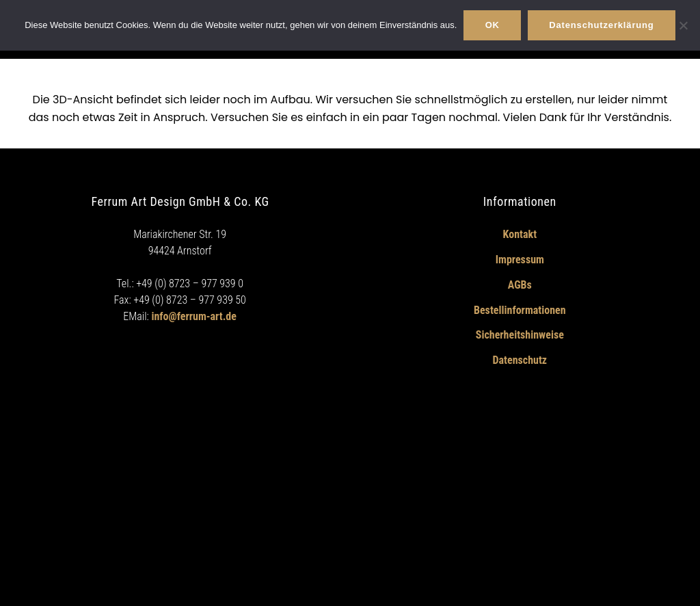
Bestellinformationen (520, 310)
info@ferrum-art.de (194, 316)
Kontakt (520, 234)
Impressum (520, 260)
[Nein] (683, 25)
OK (493, 25)
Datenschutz (520, 360)
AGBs (520, 285)
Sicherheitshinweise (520, 335)
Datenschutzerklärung (601, 25)
